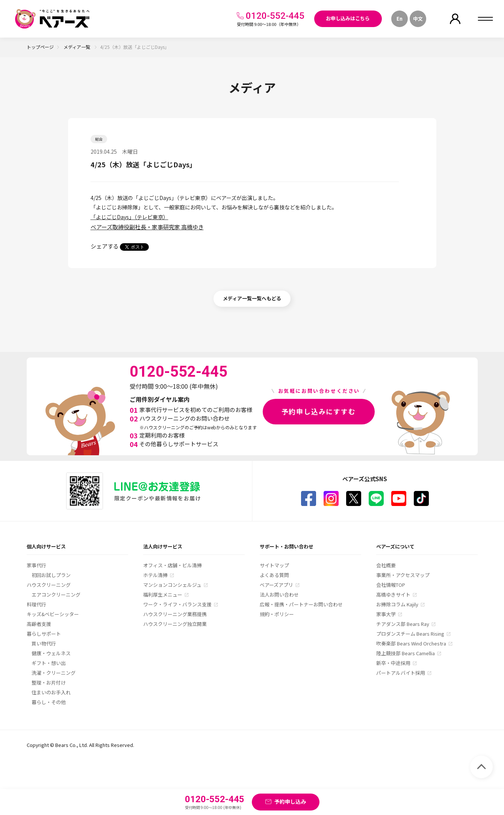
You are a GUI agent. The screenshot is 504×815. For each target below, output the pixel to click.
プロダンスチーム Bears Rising (410, 634)
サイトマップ (274, 565)
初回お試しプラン (51, 575)
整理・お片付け (49, 682)
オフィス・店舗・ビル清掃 (173, 565)
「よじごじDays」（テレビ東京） (129, 217)
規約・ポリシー (277, 614)
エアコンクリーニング (56, 595)
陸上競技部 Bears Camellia (406, 653)
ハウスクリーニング (49, 585)
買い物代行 (44, 643)
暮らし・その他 (49, 702)
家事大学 (386, 614)
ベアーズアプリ (276, 585)
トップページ (40, 47)
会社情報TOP (391, 585)
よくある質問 (274, 575)
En (400, 19)
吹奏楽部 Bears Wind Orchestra (411, 643)
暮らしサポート (44, 634)
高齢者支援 (39, 624)
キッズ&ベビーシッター (53, 614)
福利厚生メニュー (163, 595)
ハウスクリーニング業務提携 (175, 614)
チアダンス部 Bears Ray (403, 624)
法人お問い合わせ (279, 595)
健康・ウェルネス (51, 653)
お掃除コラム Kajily (397, 604)
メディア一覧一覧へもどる (252, 298)
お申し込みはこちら (348, 18)
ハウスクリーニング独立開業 (175, 624)
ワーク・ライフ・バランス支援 (177, 604)
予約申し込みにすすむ (319, 411)
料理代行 (36, 604)
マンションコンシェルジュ (172, 585)
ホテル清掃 (155, 575)
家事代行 (36, 565)
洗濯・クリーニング (54, 673)
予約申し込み (290, 801)
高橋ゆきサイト (393, 595)
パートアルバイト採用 (401, 673)
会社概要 (386, 565)
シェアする (105, 246)
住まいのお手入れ (51, 692)
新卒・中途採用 (393, 663)
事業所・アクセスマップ (403, 575)
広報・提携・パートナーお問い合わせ (301, 604)
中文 (418, 19)
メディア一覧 (77, 47)
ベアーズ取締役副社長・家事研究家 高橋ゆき (147, 227)
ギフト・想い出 (49, 663)
